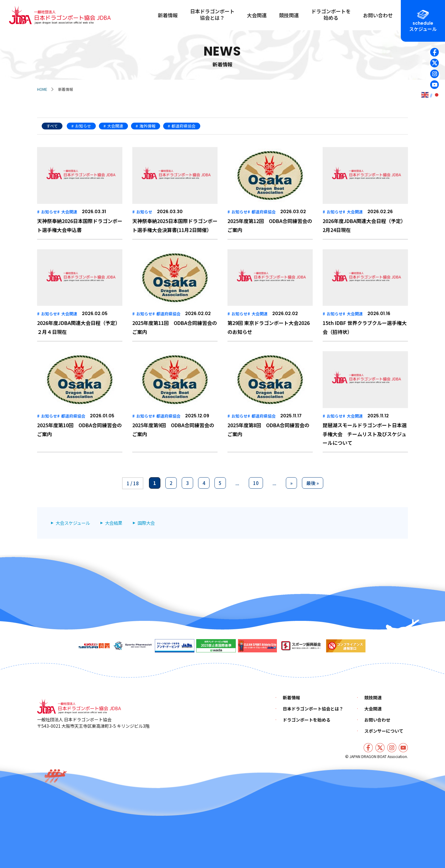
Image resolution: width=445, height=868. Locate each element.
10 (256, 483)
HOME (42, 89)
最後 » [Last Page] (313, 483)
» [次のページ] (291, 483)
